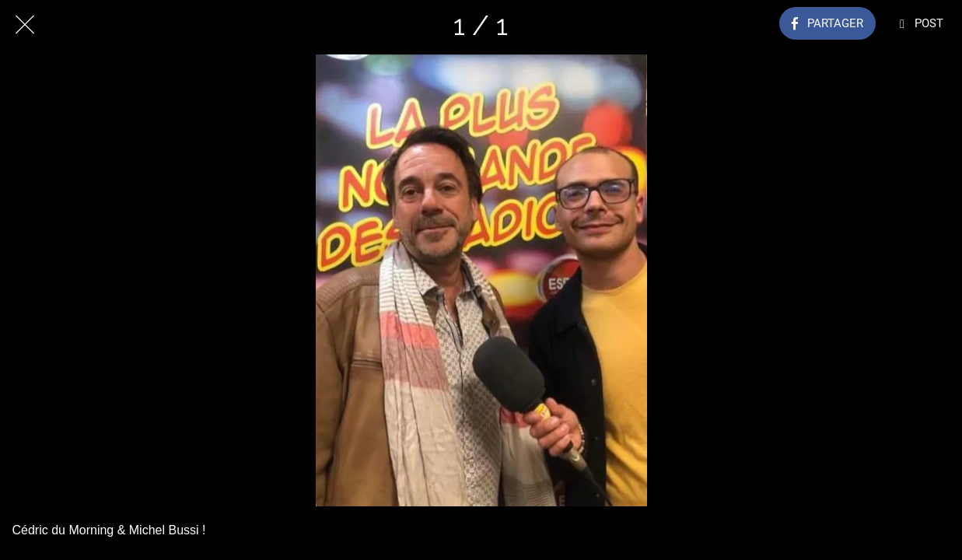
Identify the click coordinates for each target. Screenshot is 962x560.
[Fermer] (25, 25)
